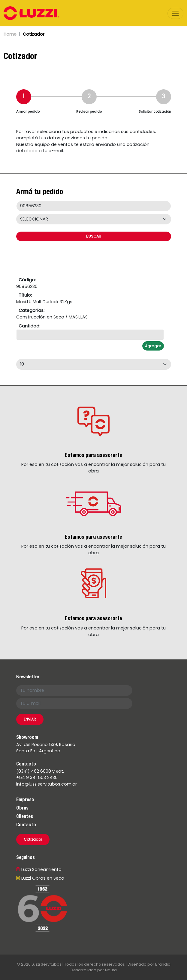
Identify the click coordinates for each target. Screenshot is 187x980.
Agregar (153, 346)
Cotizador (33, 839)
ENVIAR (30, 719)
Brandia (163, 964)
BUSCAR (94, 236)
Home (10, 34)
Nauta (111, 970)
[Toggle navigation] (175, 13)
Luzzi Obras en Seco (40, 878)
